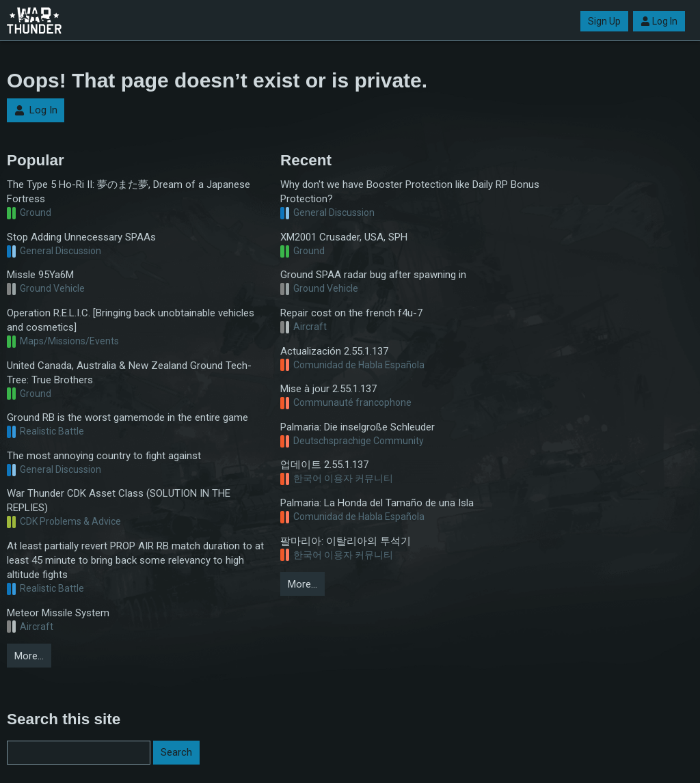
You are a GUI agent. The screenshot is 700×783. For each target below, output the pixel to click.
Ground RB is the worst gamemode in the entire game (127, 417)
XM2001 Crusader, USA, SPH (344, 237)
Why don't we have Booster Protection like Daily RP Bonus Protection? (410, 192)
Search (176, 752)
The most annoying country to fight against (104, 456)
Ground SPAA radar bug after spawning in (373, 275)
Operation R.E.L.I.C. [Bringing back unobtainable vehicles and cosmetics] (131, 320)
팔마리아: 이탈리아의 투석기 (346, 541)
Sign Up (604, 21)
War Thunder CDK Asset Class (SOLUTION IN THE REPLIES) (119, 500)
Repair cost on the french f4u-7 (351, 313)
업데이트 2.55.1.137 (324, 465)
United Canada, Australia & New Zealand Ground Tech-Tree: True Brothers (129, 373)
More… (29, 656)
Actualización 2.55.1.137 (334, 351)
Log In (659, 21)
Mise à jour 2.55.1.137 (328, 389)
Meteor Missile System (58, 613)
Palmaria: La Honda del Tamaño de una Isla (377, 503)
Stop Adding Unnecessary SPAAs (81, 237)
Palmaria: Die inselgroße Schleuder (358, 427)
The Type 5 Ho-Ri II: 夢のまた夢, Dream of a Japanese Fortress (129, 192)
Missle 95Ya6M (40, 275)
